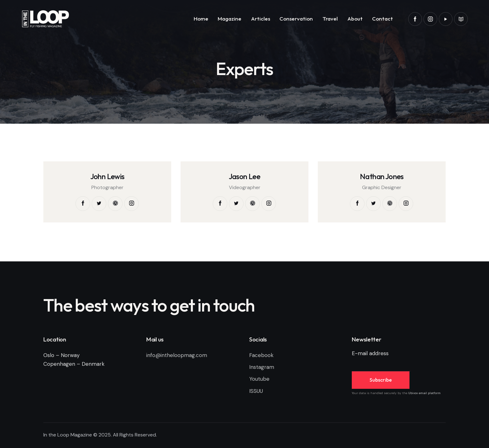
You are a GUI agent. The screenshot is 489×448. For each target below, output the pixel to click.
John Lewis (107, 176)
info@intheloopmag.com (177, 355)
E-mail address (370, 353)
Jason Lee (245, 176)
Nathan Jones (382, 176)
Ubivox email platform (424, 393)
